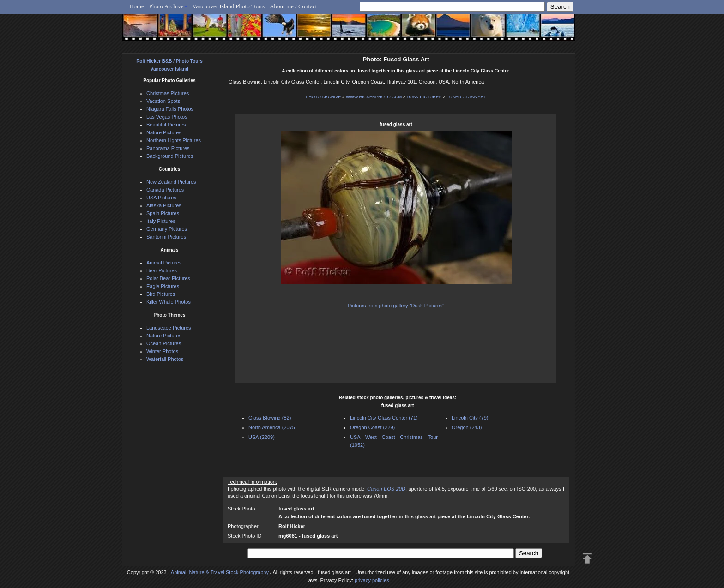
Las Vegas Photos (167, 117)
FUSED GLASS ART (466, 97)
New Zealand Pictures (171, 182)
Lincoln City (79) (470, 418)
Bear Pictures (162, 270)
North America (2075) (273, 427)
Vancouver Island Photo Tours (229, 6)
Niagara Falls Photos (170, 109)
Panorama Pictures (168, 148)
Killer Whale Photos (169, 302)
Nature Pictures (164, 132)
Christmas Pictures (168, 93)
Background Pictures (170, 156)
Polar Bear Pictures (168, 278)
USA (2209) (262, 437)
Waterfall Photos (165, 359)
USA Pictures (161, 198)
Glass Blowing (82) (270, 418)
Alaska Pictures (164, 205)
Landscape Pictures (169, 328)
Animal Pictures (164, 263)
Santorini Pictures (166, 237)
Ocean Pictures (164, 343)
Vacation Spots (163, 101)
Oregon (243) (467, 427)
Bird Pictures (161, 294)
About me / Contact (293, 6)
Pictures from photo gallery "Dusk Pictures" (396, 306)
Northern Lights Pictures (174, 140)
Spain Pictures (163, 213)
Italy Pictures (161, 221)
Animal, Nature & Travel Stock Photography (220, 572)
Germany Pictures (167, 229)
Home (137, 6)
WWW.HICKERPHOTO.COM (374, 97)
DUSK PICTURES (424, 97)
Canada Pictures (165, 190)
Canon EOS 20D (386, 489)
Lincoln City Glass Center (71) (384, 418)
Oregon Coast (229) (372, 427)
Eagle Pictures (163, 286)
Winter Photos (162, 351)
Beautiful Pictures (166, 125)
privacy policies (372, 580)
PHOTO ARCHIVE (323, 97)
